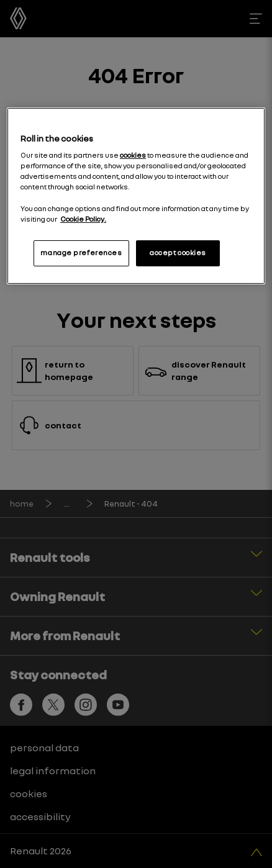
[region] (136, 196)
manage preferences (81, 253)
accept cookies (178, 253)
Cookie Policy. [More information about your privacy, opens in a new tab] (83, 219)
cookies (133, 155)
